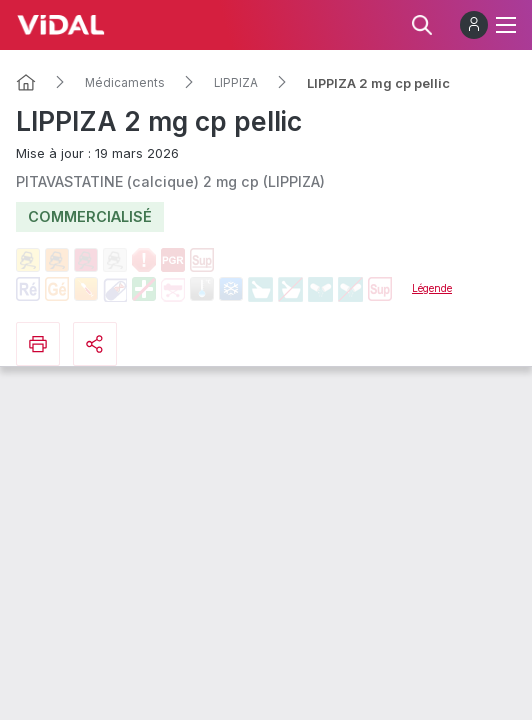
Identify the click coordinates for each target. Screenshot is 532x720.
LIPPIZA (236, 83)
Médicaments (125, 83)
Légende (432, 288)
